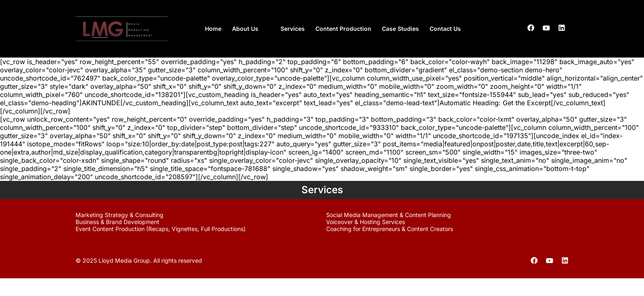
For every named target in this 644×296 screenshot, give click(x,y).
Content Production (343, 29)
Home (213, 29)
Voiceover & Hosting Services (366, 222)
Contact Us (445, 29)
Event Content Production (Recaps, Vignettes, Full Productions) (161, 229)
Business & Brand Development (117, 222)
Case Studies (400, 29)
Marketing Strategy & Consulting (120, 215)
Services (293, 29)
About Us (245, 29)
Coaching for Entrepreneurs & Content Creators (390, 229)
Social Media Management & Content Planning (389, 215)
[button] (251, 29)
